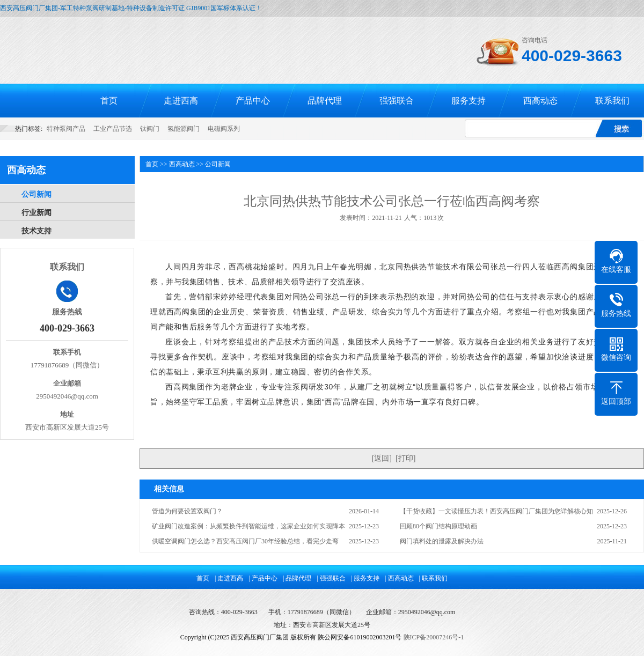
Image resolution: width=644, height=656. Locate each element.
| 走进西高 (229, 578)
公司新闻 (36, 194)
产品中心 (253, 101)
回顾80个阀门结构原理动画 (438, 526)
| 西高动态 (399, 578)
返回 (382, 458)
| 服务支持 (365, 578)
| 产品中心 (263, 578)
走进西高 (181, 101)
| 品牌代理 (297, 578)
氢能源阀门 (184, 129)
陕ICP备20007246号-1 (434, 637)
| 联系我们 (433, 578)
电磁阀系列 (224, 129)
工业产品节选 (113, 129)
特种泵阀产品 (66, 129)
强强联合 (397, 101)
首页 (109, 101)
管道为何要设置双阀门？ (187, 511)
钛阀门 (150, 129)
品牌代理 (325, 101)
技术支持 (36, 231)
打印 (406, 458)
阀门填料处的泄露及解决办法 (442, 541)
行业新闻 (36, 213)
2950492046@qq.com (427, 612)
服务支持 (469, 101)
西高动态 (540, 101)
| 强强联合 (331, 578)
